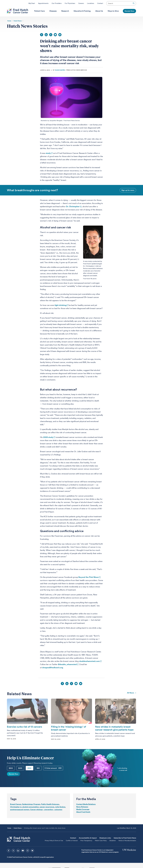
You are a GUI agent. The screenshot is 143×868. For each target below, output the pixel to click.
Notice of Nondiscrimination (127, 841)
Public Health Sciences (50, 804)
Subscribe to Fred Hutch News (125, 838)
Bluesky (60, 35)
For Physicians (70, 3)
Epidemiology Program (31, 804)
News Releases (82, 807)
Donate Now (14, 774)
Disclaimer (113, 841)
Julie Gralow (60, 807)
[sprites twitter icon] (13, 851)
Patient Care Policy (101, 841)
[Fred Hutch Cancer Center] (18, 839)
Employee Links (105, 838)
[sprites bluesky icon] (32, 851)
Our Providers (57, 3)
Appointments (43, 3)
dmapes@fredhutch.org (53, 668)
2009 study (48, 437)
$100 (29, 768)
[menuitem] (39, 11)
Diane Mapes (60, 70)
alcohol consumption (31, 807)
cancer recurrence (47, 807)
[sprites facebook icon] (9, 851)
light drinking (61, 305)
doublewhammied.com (89, 661)
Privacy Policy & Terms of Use (54, 841)
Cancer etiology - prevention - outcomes (46, 810)
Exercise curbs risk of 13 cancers (24, 727)
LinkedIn (46, 35)
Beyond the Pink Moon (88, 577)
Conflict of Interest (72, 841)
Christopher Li (16, 807)
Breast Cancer (16, 804)
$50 (38, 768)
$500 (11, 768)
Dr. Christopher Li (74, 206)
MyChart (32, 3)
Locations (91, 3)
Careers (81, 3)
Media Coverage (83, 809)
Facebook (42, 35)
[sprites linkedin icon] (18, 851)
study (48, 153)
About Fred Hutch (83, 812)
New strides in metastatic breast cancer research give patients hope (114, 728)
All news (132, 693)
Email (55, 35)
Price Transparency (86, 841)
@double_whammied (67, 664)
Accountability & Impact (88, 838)
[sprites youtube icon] (23, 851)
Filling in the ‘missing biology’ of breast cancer (68, 728)
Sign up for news (128, 190)
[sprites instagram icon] (28, 851)
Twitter (51, 35)
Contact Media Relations (86, 804)
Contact (100, 3)
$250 (20, 768)
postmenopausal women (20, 810)
